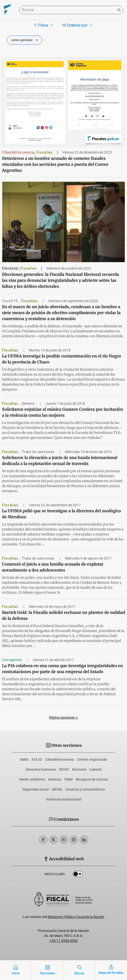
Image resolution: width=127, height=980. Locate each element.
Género (29, 404)
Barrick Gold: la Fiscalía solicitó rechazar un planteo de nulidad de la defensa (63, 615)
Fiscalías (45, 152)
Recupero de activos (92, 779)
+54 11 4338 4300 (64, 941)
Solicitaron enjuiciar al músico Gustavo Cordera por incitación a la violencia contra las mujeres (63, 412)
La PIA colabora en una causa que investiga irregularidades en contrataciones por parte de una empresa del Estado (63, 669)
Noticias (55, 779)
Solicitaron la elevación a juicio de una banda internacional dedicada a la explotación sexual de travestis (60, 461)
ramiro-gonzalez (25, 40)
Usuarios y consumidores (85, 789)
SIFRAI (57, 789)
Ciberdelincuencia (18, 152)
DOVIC (64, 769)
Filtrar (44, 25)
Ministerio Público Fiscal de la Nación (76, 917)
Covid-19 (10, 301)
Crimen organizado (92, 759)
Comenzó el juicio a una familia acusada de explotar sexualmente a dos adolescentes (53, 567)
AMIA (24, 759)
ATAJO (37, 759)
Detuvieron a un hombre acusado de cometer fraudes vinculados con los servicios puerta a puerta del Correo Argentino (55, 164)
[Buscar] (68, 10)
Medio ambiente (32, 779)
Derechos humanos (41, 769)
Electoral (10, 268)
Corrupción (13, 660)
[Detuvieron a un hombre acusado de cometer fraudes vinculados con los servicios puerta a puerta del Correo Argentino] (63, 102)
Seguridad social (36, 789)
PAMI (69, 779)
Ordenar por (78, 25)
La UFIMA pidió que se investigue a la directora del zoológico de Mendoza (62, 514)
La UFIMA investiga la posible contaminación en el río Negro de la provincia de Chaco (62, 359)
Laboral (95, 769)
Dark (78, 875)
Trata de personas (39, 452)
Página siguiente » (63, 718)
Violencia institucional (64, 799)
